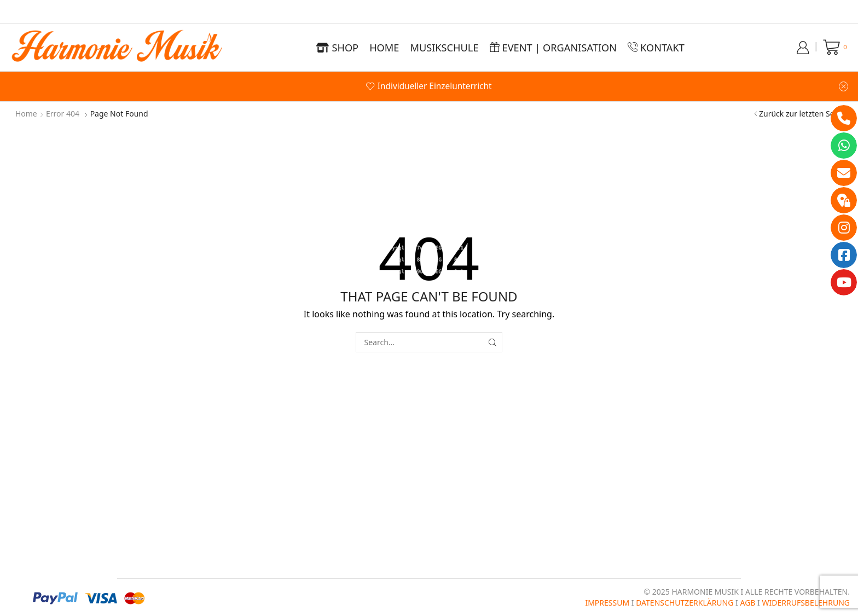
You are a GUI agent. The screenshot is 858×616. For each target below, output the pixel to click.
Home (384, 48)
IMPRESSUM (607, 603)
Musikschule (444, 48)
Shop (337, 48)
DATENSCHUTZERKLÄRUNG (685, 603)
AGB (747, 603)
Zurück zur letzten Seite (801, 114)
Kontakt (656, 48)
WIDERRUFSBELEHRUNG (806, 603)
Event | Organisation (553, 48)
